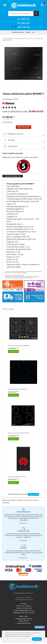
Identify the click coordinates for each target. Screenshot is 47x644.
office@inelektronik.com (26, 612)
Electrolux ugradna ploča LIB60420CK (18, 391)
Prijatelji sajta (18, 629)
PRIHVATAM (37, 639)
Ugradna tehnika (14, 40)
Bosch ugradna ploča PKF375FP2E (17, 478)
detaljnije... (23, 524)
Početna (5, 40)
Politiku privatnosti (16, 636)
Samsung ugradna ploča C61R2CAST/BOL (19, 434)
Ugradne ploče (26, 40)
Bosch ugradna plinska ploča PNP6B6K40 (19, 347)
